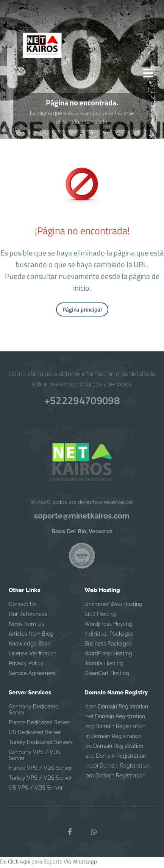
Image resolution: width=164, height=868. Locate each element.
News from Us (27, 627)
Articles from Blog (31, 636)
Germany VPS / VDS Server (35, 758)
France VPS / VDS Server (40, 771)
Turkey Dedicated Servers (41, 745)
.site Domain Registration (115, 758)
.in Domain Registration (113, 739)
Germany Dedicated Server (34, 712)
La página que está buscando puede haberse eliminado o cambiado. (82, 119)
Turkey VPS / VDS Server (40, 780)
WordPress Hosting (108, 656)
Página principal (82, 312)
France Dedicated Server (39, 725)
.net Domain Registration (115, 719)
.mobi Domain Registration (117, 768)
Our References (28, 617)
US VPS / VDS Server (36, 790)
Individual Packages (109, 636)
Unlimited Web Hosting (113, 607)
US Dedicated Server (35, 735)
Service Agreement (32, 676)
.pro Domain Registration (115, 778)
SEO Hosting (100, 617)
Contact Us (23, 607)
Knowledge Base (30, 646)
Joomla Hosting (104, 666)
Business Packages (108, 646)
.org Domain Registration (115, 729)
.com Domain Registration (116, 709)
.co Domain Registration (114, 749)
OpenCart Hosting (107, 676)
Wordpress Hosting (108, 627)
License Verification (33, 656)
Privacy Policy (26, 666)
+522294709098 (82, 402)
